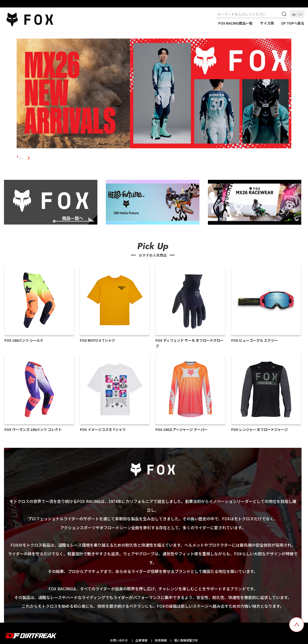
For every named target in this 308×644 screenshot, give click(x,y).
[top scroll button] (297, 625)
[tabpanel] (154, 94)
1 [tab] (28, 158)
